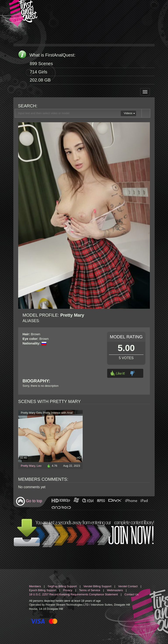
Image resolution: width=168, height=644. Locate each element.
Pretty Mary (28, 466)
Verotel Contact (128, 586)
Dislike (132, 373)
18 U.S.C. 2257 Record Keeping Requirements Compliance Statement (73, 594)
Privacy (68, 590)
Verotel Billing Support (97, 586)
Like (118, 373)
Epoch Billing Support (43, 590)
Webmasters (115, 590)
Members (35, 586)
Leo (39, 466)
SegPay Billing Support (62, 586)
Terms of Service (90, 590)
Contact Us (131, 594)
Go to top (29, 501)
